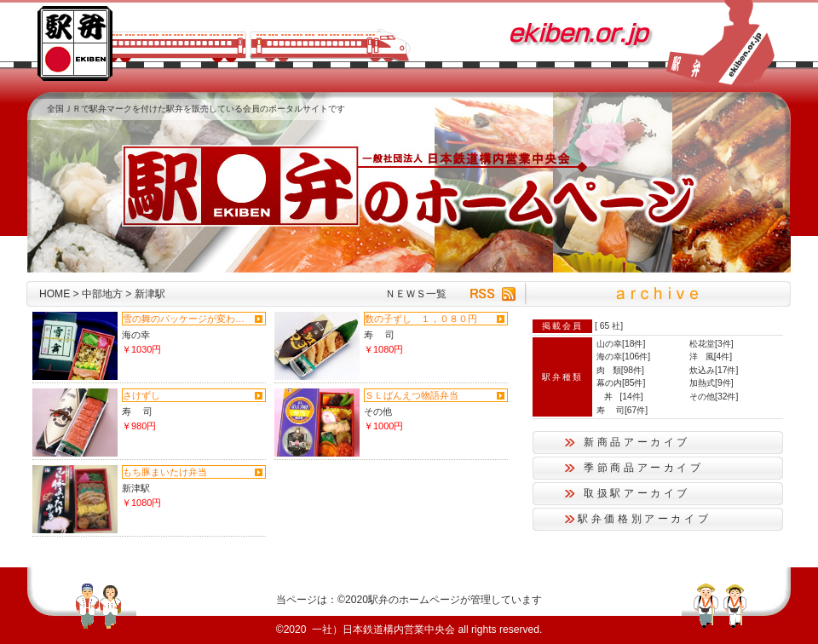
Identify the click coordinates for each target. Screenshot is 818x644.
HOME (55, 294)
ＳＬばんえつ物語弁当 (412, 395)
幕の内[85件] (621, 383)
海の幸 (136, 335)
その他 (378, 411)
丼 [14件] (620, 397)
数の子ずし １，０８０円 (421, 319)
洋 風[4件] (711, 356)
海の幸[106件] (623, 356)
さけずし (141, 395)
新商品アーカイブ (637, 442)
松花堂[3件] (711, 344)
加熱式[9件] (711, 383)
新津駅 (136, 488)
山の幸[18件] (621, 344)
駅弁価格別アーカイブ (644, 519)
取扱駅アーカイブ (637, 493)
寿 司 (379, 335)
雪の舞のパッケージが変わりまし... (187, 319)
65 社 (610, 326)
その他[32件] (714, 397)
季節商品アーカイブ (644, 468)
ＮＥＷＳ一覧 (416, 294)
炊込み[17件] (714, 370)
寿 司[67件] (622, 410)
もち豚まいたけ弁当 (165, 472)
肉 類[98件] (620, 370)
